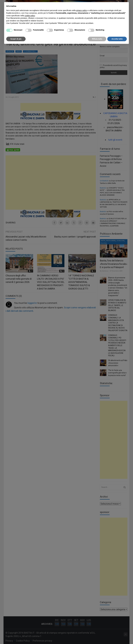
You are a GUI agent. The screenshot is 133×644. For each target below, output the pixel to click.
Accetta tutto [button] (117, 39)
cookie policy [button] (30, 16)
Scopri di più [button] (16, 39)
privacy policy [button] (82, 10)
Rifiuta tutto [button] (97, 39)
